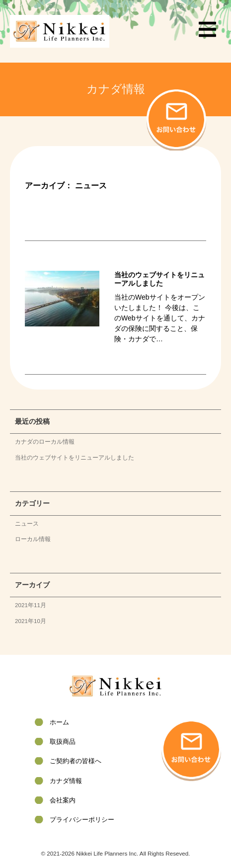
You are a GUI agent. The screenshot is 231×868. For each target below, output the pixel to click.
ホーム (59, 722)
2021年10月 (31, 621)
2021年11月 (31, 605)
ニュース (27, 523)
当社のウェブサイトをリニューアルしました (75, 457)
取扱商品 (63, 742)
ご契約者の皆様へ (76, 761)
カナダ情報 (66, 781)
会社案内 (63, 800)
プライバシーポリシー (82, 820)
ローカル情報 (33, 539)
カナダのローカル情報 (45, 441)
